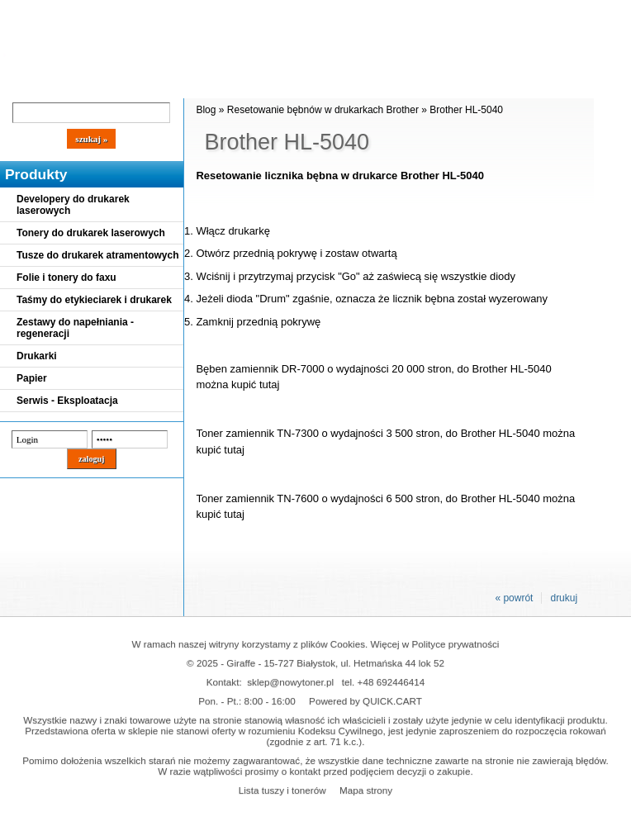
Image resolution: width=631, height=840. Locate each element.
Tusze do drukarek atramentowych (98, 255)
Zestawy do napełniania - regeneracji (75, 328)
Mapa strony (366, 790)
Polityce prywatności (456, 644)
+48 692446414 (391, 682)
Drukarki (37, 356)
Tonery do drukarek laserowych (91, 233)
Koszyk (448, 12)
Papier (32, 378)
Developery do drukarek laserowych (73, 205)
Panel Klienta (199, 84)
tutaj (270, 384)
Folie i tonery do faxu (66, 278)
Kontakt (280, 84)
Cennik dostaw (101, 84)
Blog (25, 84)
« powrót (514, 598)
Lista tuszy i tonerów (282, 790)
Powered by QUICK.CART (365, 701)
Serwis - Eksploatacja (67, 401)
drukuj (564, 598)
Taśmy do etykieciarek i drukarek (94, 300)
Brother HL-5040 (466, 110)
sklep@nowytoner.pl (290, 682)
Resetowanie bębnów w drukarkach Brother (323, 110)
